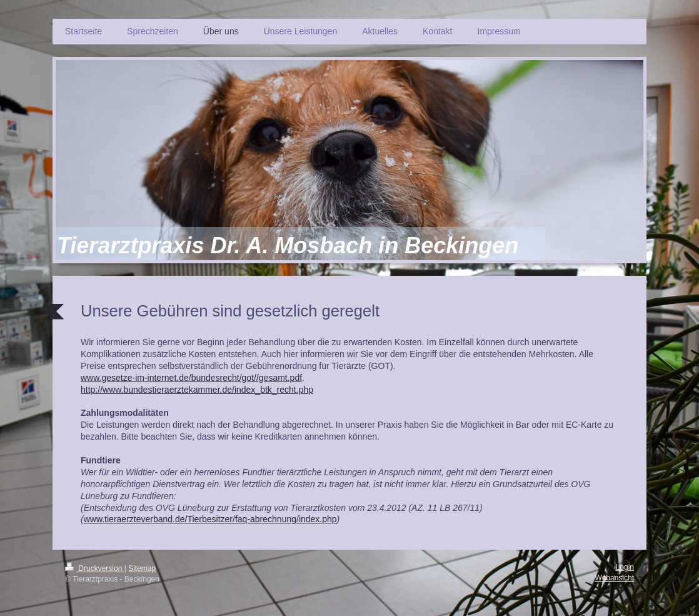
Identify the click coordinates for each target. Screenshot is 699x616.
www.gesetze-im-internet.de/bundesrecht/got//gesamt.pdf (191, 378)
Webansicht (615, 578)
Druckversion (95, 568)
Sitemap (142, 568)
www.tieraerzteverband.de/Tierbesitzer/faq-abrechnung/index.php (210, 519)
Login (625, 567)
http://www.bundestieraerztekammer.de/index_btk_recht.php (197, 390)
